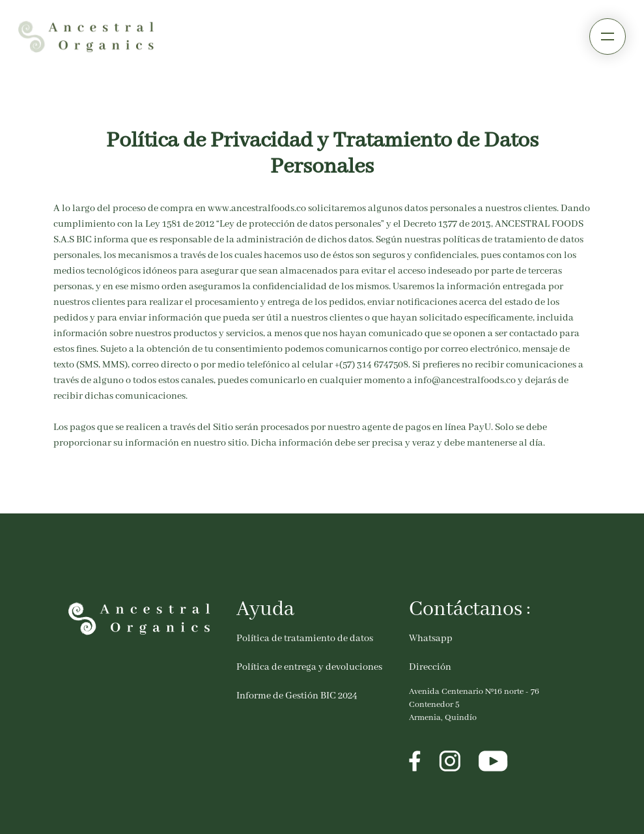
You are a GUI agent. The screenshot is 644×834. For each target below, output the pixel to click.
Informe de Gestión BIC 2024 (297, 696)
